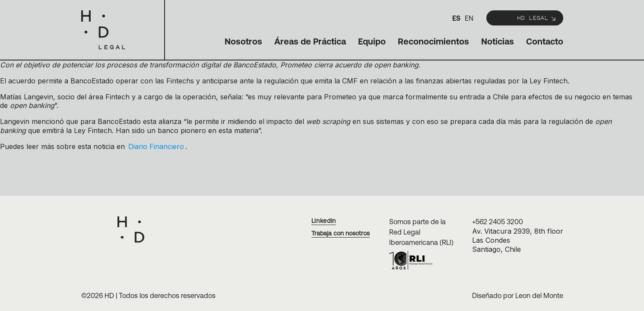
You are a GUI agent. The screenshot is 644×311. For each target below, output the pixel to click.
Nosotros (243, 41)
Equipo (372, 41)
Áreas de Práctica (310, 41)
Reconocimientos (433, 41)
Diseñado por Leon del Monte (518, 295)
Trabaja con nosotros (341, 233)
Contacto (545, 41)
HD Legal (537, 17)
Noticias (498, 41)
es (456, 18)
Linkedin (324, 221)
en (469, 18)
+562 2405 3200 (498, 222)
